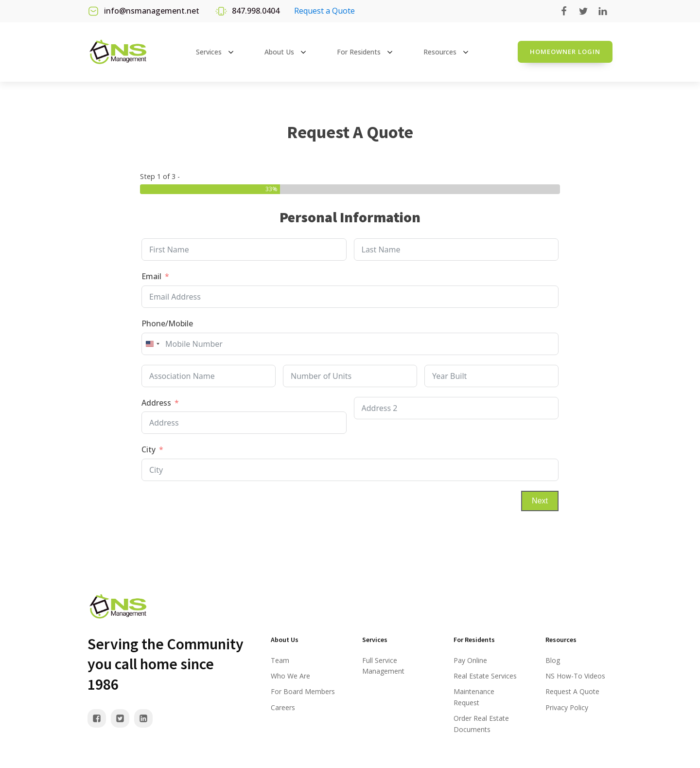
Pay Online (470, 660)
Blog (553, 660)
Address (156, 403)
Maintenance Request (474, 697)
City (149, 449)
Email (151, 276)
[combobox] (152, 344)
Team (280, 660)
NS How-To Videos (575, 676)
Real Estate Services (485, 676)
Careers (283, 707)
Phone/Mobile (167, 323)
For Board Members (303, 691)
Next (540, 501)
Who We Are (290, 676)
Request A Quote (572, 691)
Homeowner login (565, 52)
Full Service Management (383, 666)
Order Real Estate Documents (481, 723)
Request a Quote (324, 11)
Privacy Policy (567, 707)
